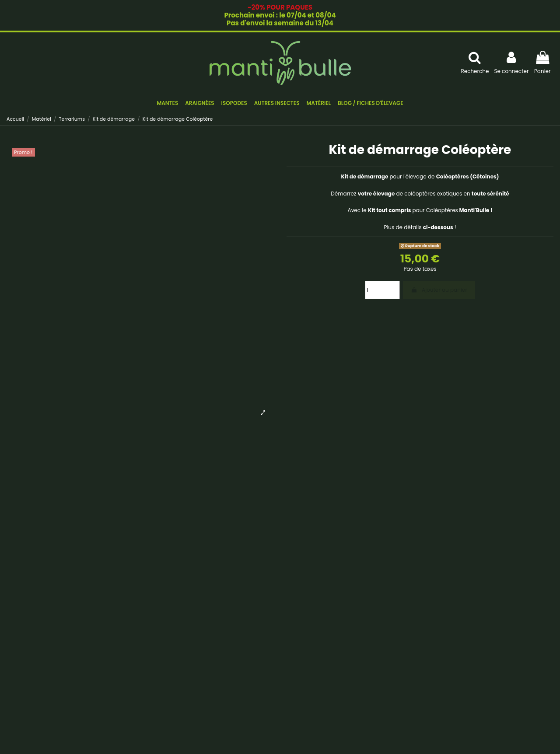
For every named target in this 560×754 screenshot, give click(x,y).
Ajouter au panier (439, 290)
